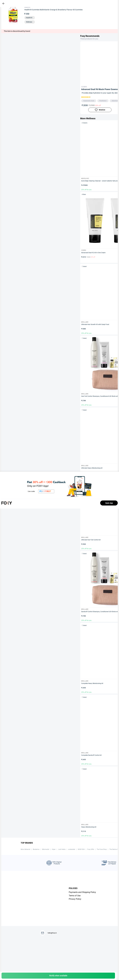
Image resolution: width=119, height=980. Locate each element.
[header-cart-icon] (108, 4)
